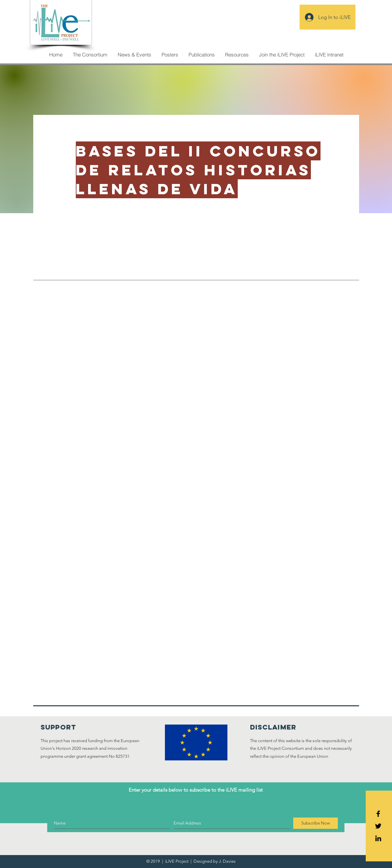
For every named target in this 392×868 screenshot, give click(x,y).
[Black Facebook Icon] (378, 814)
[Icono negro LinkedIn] (378, 838)
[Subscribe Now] (316, 823)
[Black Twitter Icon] (378, 826)
